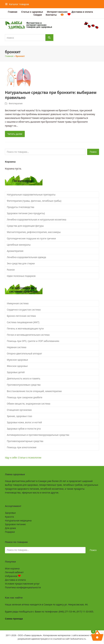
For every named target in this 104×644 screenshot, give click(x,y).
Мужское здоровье (17, 360)
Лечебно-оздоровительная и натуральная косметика (37, 220)
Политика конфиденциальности (23, 587)
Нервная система (17, 347)
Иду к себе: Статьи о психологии (23, 458)
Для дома (10, 528)
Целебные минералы (19, 245)
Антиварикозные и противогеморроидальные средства (38, 435)
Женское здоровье (17, 366)
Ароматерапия (15, 251)
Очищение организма (19, 410)
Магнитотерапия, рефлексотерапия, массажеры (34, 232)
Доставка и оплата (15, 580)
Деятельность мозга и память (24, 378)
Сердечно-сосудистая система (24, 310)
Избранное (13, 576)
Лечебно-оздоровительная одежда (27, 257)
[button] (17, 4)
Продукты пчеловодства (21, 207)
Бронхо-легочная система (21, 316)
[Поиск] (49, 38)
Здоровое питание (15, 524)
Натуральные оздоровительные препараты (31, 195)
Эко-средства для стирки (21, 263)
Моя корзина (12, 568)
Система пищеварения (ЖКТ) (23, 322)
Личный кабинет (14, 572)
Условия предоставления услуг (22, 584)
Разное (11, 270)
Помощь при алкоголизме (22, 447)
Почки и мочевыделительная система (28, 335)
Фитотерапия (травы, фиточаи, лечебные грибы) (34, 201)
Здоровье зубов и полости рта (24, 429)
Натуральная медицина (18, 520)
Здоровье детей (16, 372)
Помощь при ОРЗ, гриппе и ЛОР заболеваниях (33, 341)
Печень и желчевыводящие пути (25, 328)
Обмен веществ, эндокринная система (29, 404)
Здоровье (10, 513)
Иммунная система (18, 303)
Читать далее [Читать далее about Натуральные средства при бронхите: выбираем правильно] (15, 134)
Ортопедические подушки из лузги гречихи (31, 238)
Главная (9, 56)
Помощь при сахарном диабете (25, 397)
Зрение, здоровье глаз (20, 416)
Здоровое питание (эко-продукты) (26, 213)
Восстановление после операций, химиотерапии (34, 391)
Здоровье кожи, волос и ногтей (24, 422)
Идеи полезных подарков (21, 276)
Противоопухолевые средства (24, 385)
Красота (9, 517)
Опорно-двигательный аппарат (25, 353)
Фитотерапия (16, 103)
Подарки (10, 532)
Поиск (93, 152)
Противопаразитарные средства (25, 441)
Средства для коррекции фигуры (25, 226)
